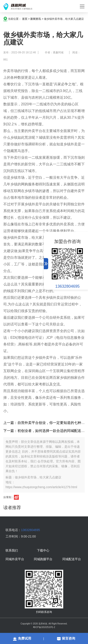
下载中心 (43, 551)
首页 (25, 19)
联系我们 (12, 551)
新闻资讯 (36, 19)
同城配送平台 (72, 559)
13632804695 (67, 286)
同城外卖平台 (15, 559)
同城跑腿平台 (43, 559)
